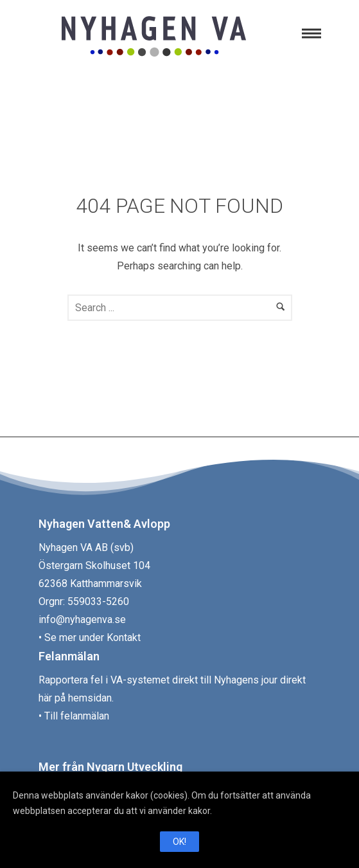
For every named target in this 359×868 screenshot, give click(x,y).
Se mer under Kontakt (92, 637)
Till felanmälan (77, 716)
